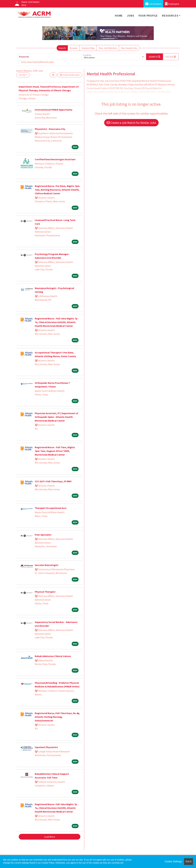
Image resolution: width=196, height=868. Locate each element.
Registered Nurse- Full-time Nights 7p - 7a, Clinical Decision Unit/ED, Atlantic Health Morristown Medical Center (57, 808)
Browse (74, 48)
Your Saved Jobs (129, 48)
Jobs (130, 16)
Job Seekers (153, 4)
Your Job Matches (108, 48)
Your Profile (148, 16)
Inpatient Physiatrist (46, 747)
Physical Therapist (45, 592)
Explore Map (88, 48)
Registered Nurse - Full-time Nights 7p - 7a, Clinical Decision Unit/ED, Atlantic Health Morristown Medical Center (57, 322)
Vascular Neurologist (47, 565)
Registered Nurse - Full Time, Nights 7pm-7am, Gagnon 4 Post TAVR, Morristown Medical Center (55, 451)
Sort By (22, 75)
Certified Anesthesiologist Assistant (55, 159)
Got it (188, 861)
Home (119, 16)
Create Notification (70, 75)
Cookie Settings (173, 861)
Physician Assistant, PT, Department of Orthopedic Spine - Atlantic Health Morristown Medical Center (57, 417)
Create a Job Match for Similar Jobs (131, 123)
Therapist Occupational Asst (51, 508)
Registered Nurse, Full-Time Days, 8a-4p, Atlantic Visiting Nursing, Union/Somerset (57, 717)
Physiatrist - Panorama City (50, 129)
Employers (172, 4)
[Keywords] (50, 57)
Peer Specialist (43, 535)
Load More (50, 837)
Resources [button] (170, 16)
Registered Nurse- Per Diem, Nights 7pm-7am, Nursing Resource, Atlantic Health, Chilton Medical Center (58, 190)
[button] (171, 57)
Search (62, 48)
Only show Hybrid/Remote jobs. (38, 62)
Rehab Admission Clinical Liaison (53, 656)
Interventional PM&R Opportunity (54, 110)
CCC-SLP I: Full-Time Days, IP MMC (53, 481)
